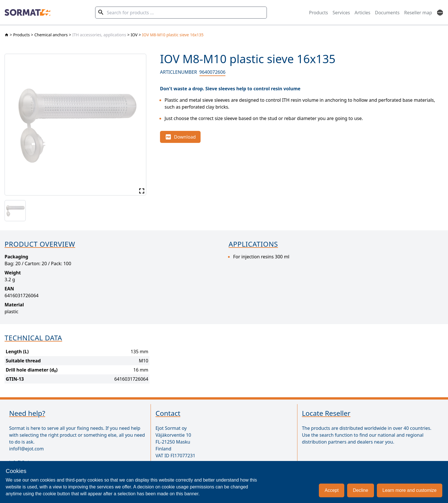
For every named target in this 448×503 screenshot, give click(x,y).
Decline (360, 490)
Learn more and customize (410, 490)
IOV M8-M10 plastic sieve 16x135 (173, 35)
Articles (362, 13)
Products (318, 13)
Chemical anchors (51, 35)
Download (180, 137)
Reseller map (418, 13)
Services (341, 13)
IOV (134, 35)
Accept (332, 490)
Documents (387, 13)
